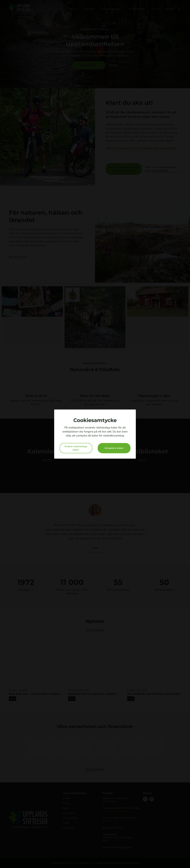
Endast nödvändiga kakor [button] (76, 448)
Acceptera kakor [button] (114, 448)
